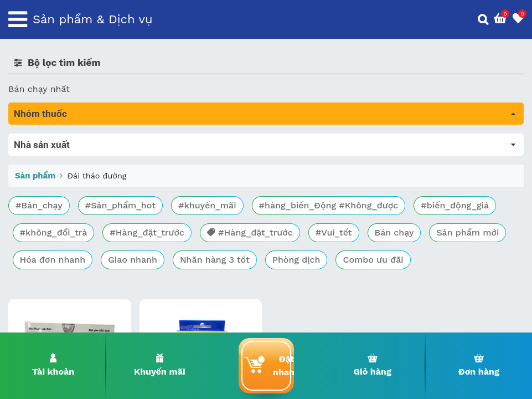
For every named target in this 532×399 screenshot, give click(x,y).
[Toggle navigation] (18, 19)
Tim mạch (30, 218)
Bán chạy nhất (39, 89)
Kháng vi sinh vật (45, 249)
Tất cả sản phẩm (44, 140)
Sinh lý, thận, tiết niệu (56, 202)
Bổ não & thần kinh (50, 186)
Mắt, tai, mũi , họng (50, 264)
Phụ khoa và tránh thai (57, 233)
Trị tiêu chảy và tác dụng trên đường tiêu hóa (105, 171)
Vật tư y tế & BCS (45, 280)
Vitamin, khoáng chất (54, 295)
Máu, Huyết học (42, 155)
